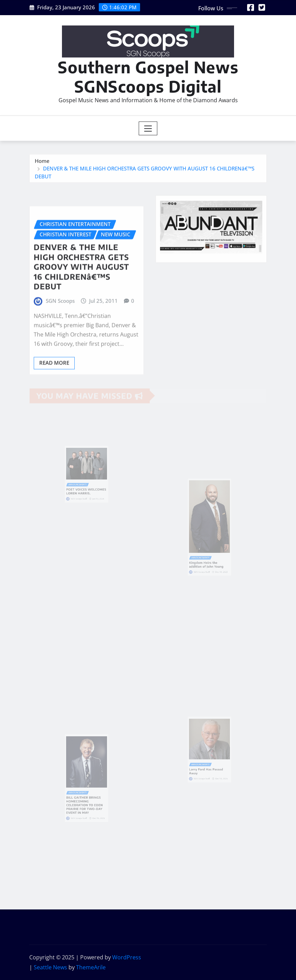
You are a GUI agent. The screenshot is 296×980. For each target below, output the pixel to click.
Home (42, 164)
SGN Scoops (60, 319)
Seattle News (50, 967)
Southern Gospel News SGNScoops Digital (148, 76)
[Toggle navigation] (148, 128)
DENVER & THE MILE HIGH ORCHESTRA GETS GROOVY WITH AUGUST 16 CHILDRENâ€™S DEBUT (81, 285)
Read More (54, 382)
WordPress (127, 957)
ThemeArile (91, 967)
